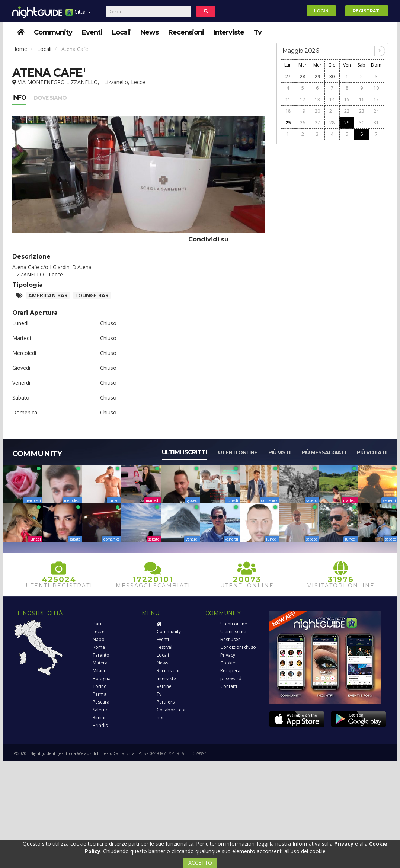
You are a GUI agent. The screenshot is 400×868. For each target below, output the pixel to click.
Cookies (229, 663)
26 (303, 123)
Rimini (99, 718)
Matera (100, 663)
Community (53, 32)
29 (317, 76)
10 (376, 88)
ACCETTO (200, 863)
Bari (97, 624)
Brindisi (101, 725)
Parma (100, 694)
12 (303, 100)
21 (332, 111)
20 (317, 111)
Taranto (101, 655)
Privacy (228, 655)
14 (332, 100)
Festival (164, 647)
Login (321, 11)
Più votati (372, 452)
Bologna (102, 678)
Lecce (99, 632)
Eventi (92, 32)
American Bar (48, 295)
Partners (166, 702)
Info (19, 98)
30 (332, 76)
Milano (100, 671)
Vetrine (164, 686)
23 (362, 111)
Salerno (101, 710)
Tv (258, 32)
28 (303, 76)
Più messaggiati (324, 452)
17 (376, 100)
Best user (230, 639)
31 (376, 123)
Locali (121, 32)
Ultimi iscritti (184, 452)
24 (376, 111)
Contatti (229, 686)
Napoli (100, 639)
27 (288, 76)
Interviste (229, 32)
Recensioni (186, 32)
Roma (99, 647)
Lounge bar (92, 295)
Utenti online (238, 452)
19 (303, 111)
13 (317, 100)
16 (362, 100)
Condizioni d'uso (238, 647)
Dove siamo (50, 98)
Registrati (367, 11)
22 (347, 111)
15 (347, 100)
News (149, 32)
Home (20, 49)
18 (288, 111)
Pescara (101, 702)
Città (78, 15)
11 (288, 100)
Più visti (279, 452)
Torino (100, 686)
